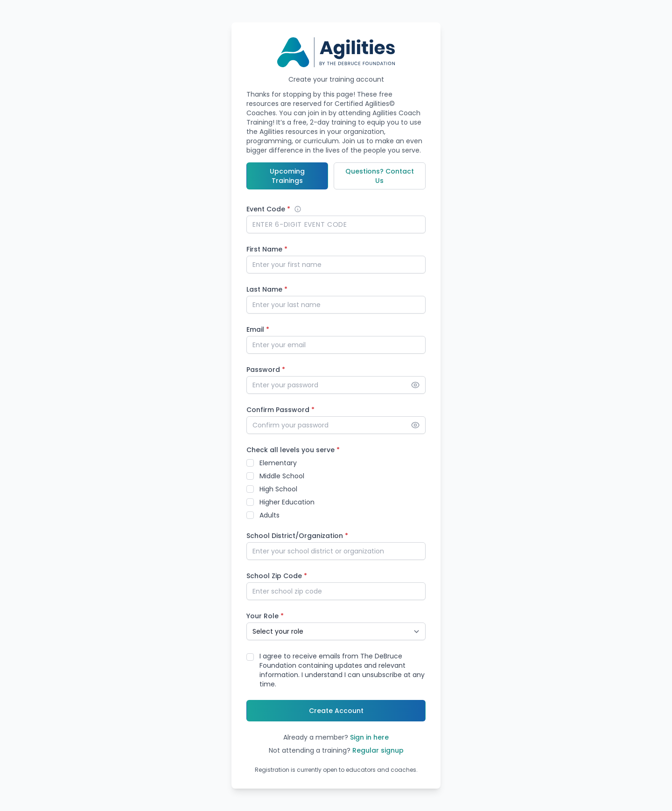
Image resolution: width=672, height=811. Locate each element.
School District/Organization (297, 536)
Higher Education (287, 502)
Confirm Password (280, 410)
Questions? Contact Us (380, 176)
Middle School (282, 476)
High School (278, 489)
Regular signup (378, 750)
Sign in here (369, 737)
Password (266, 370)
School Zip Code (277, 576)
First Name (267, 249)
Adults (269, 515)
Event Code (268, 209)
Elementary (278, 463)
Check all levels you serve (293, 450)
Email (258, 329)
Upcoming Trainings (287, 176)
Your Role (265, 616)
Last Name (267, 289)
